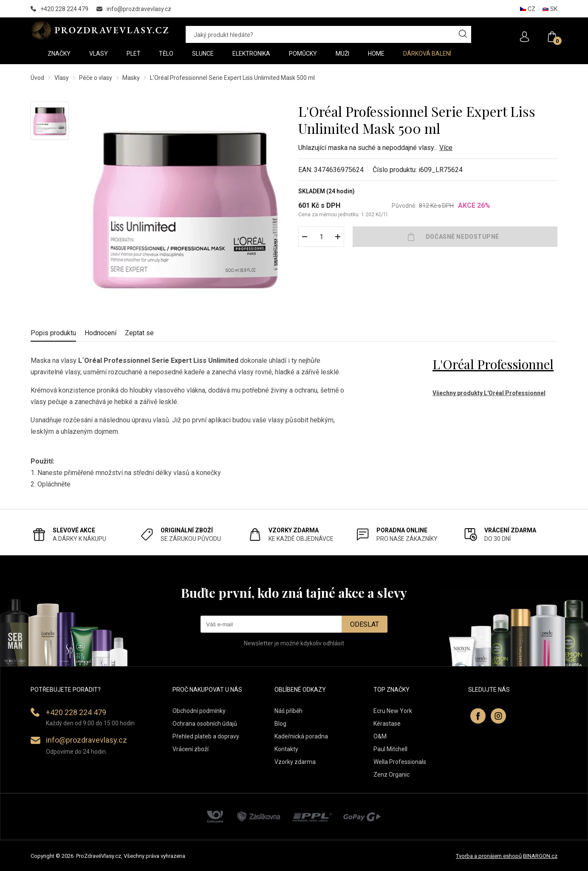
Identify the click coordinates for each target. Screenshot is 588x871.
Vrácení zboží (191, 749)
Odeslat (365, 624)
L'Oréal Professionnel (493, 364)
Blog (280, 724)
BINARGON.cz (540, 856)
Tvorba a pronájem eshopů (489, 856)
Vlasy (62, 78)
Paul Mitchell (390, 749)
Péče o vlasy (96, 78)
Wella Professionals (400, 762)
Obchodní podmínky (199, 711)
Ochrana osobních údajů (205, 724)
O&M (380, 736)
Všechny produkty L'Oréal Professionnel (489, 393)
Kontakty (286, 749)
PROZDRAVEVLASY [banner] (100, 30)
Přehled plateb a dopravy (206, 736)
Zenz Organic (392, 775)
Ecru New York (393, 711)
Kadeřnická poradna (301, 736)
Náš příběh (288, 711)
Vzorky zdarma (295, 762)
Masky (131, 78)
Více (446, 148)
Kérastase (387, 724)
